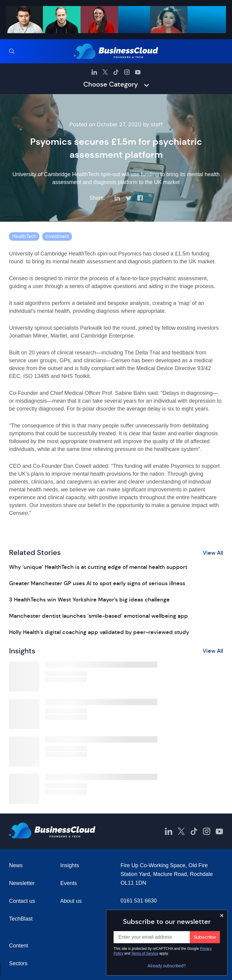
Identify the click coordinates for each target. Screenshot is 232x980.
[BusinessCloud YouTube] (138, 72)
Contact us (22, 901)
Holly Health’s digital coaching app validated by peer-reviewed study (99, 632)
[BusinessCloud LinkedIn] (94, 72)
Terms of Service (145, 953)
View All (213, 553)
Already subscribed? (167, 966)
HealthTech (24, 236)
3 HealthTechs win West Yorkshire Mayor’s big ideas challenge (89, 600)
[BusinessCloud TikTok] (116, 72)
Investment (57, 236)
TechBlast (21, 919)
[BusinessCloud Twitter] (105, 72)
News (16, 865)
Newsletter (22, 883)
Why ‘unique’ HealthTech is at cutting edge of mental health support (98, 567)
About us (71, 901)
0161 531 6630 (139, 901)
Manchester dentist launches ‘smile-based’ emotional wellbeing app (98, 616)
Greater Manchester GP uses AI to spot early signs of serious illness (97, 583)
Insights (70, 865)
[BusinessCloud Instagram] (127, 72)
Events (69, 883)
